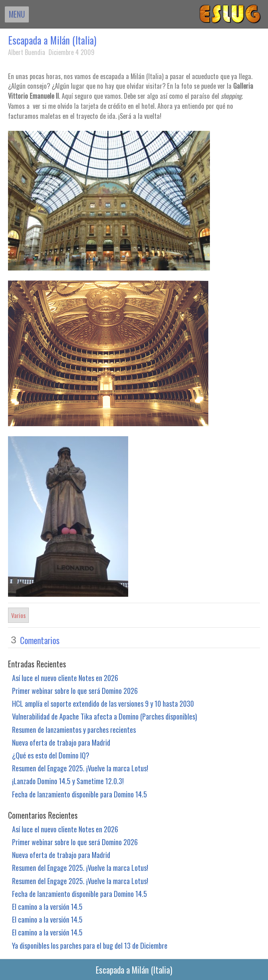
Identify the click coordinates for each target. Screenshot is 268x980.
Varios (18, 615)
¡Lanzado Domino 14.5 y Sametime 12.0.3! (68, 781)
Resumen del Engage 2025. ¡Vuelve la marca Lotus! (80, 768)
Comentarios (40, 640)
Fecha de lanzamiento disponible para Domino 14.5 (80, 794)
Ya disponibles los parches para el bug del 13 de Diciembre (90, 945)
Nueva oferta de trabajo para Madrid (61, 742)
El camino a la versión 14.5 (47, 906)
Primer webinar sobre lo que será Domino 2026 (75, 690)
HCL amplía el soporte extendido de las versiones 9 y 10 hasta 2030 (103, 703)
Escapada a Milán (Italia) (52, 40)
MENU (17, 14)
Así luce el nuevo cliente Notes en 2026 (65, 678)
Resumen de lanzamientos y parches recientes (74, 729)
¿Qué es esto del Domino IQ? (51, 755)
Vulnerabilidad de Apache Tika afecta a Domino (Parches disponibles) (105, 716)
